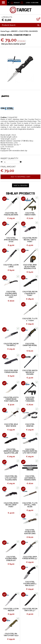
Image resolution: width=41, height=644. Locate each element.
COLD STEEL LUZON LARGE (11, 266)
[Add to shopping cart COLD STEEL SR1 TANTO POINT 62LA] (4, 620)
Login (28, 3)
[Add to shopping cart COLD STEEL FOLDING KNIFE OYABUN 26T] (4, 543)
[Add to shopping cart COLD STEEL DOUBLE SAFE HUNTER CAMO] (23, 516)
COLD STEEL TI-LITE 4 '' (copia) (30, 320)
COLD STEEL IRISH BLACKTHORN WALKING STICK (30, 267)
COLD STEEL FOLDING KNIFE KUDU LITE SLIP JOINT (11, 294)
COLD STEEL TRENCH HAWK (30, 214)
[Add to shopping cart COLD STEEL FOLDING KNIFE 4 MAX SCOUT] (23, 568)
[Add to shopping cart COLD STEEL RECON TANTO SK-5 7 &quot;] (23, 594)
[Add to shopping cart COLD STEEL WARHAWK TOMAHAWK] (23, 383)
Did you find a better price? (14, 44)
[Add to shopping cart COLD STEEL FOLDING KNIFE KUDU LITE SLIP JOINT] (4, 277)
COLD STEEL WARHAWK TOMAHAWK (30, 399)
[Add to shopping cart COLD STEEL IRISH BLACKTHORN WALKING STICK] (23, 251)
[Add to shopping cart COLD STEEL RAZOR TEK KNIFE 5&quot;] (4, 329)
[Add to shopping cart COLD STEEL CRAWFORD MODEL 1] (23, 329)
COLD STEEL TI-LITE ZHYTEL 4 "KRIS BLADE (30, 505)
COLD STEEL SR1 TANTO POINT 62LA (11, 635)
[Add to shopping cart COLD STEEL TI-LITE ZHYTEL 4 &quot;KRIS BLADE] (23, 489)
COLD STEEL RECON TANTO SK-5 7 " (30, 610)
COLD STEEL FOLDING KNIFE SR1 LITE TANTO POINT (30, 451)
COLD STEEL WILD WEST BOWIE (11, 425)
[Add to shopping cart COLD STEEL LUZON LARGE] (4, 251)
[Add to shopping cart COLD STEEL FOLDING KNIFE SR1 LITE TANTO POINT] (23, 435)
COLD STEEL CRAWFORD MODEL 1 (30, 346)
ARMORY (14, 31)
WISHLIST (17, 3)
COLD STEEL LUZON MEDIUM (11, 610)
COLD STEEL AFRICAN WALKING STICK (11, 240)
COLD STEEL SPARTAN (30, 425)
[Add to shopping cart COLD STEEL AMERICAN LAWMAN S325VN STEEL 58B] (4, 435)
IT (9, 3)
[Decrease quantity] (2, 162)
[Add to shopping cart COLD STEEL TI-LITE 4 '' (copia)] (23, 304)
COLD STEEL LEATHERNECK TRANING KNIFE (30, 478)
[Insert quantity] (11, 162)
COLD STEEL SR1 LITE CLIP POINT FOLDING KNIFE (11, 478)
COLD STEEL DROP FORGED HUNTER (11, 371)
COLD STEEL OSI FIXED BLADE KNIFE (11, 214)
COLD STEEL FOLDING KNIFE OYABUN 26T (11, 559)
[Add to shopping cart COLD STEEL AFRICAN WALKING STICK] (4, 224)
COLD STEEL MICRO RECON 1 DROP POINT (11, 505)
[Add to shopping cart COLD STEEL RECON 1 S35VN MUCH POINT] (23, 277)
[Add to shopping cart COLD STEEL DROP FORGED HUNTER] (4, 356)
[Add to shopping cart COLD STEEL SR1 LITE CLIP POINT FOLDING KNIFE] (4, 462)
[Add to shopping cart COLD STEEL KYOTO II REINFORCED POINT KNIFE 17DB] (4, 383)
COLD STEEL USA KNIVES (28, 31)
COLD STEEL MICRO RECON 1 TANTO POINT (30, 240)
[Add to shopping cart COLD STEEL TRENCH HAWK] (23, 199)
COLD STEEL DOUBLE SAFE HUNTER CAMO (30, 532)
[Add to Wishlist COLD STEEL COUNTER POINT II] (20, 185)
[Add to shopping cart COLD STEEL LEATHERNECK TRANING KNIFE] (23, 462)
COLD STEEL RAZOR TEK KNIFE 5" (11, 345)
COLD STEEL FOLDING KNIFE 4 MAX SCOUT (30, 584)
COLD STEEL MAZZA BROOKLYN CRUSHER (30, 372)
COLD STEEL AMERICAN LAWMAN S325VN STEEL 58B (11, 451)
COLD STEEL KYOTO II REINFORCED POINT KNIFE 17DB (11, 399)
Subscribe (35, 3)
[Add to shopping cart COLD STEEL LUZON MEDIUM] (4, 594)
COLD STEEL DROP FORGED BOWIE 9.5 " (30, 558)
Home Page (5, 31)
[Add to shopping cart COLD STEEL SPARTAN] (23, 410)
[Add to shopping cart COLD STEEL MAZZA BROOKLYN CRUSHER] (23, 356)
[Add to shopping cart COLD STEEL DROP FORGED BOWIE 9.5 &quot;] (23, 543)
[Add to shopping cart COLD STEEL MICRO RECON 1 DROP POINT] (4, 489)
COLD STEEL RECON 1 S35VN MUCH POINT (30, 293)
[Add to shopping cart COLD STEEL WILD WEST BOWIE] (4, 410)
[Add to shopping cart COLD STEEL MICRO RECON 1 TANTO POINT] (23, 224)
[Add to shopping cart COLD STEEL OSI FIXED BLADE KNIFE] (4, 199)
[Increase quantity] (21, 162)
